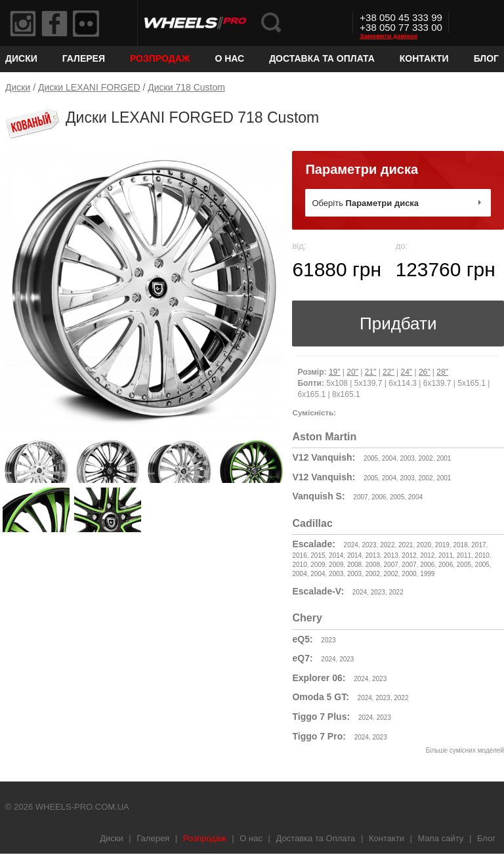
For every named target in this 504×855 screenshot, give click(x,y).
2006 (379, 497)
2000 (409, 574)
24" (407, 372)
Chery (307, 618)
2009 (318, 565)
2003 (408, 458)
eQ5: (302, 639)
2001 (444, 458)
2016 (299, 555)
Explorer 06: (319, 678)
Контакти (424, 58)
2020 (424, 545)
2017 (478, 545)
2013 (373, 555)
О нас (229, 58)
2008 (354, 565)
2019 (442, 545)
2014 (336, 555)
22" (388, 372)
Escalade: (313, 544)
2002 (425, 458)
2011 (446, 555)
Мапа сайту (441, 838)
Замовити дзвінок (388, 36)
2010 (482, 555)
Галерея (84, 58)
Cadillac (312, 523)
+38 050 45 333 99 (401, 17)
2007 (360, 497)
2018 (460, 545)
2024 (351, 545)
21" (371, 372)
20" (352, 372)
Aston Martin (324, 437)
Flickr (86, 24)
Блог (486, 58)
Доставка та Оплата (322, 58)
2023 (369, 545)
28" (442, 372)
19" (335, 372)
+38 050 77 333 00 (401, 27)
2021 (406, 545)
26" (425, 372)
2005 (371, 458)
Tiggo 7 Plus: (321, 717)
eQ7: (302, 658)
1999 (427, 574)
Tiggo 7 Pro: (319, 736)
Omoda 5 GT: (320, 697)
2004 (389, 458)
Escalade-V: (318, 591)
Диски (21, 58)
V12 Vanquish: (324, 457)
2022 (387, 545)
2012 (409, 555)
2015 (318, 555)
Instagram (23, 24)
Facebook (54, 24)
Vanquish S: (318, 496)
